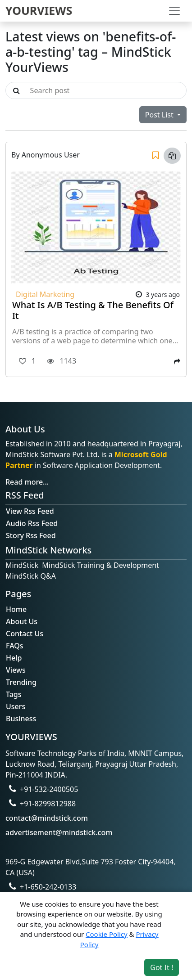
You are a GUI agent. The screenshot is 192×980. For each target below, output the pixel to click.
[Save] (155, 156)
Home (16, 609)
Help (14, 658)
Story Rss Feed (31, 535)
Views (16, 670)
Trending (21, 682)
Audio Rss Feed (32, 523)
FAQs (15, 646)
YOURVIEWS (39, 10)
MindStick (22, 565)
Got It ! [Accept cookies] (162, 967)
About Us (22, 621)
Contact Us (25, 634)
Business (21, 719)
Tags (14, 694)
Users (16, 706)
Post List (160, 115)
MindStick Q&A (31, 576)
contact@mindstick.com (47, 818)
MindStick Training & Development (101, 565)
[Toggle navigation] (174, 11)
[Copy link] (172, 156)
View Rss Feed (30, 511)
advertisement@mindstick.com (59, 832)
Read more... (27, 482)
